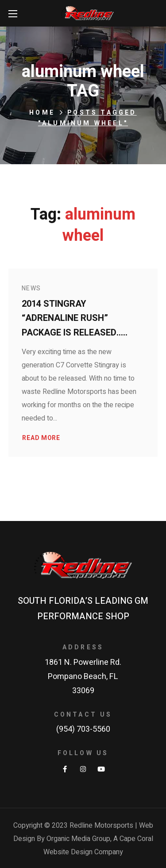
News (31, 288)
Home (42, 113)
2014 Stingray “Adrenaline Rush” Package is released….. (75, 318)
